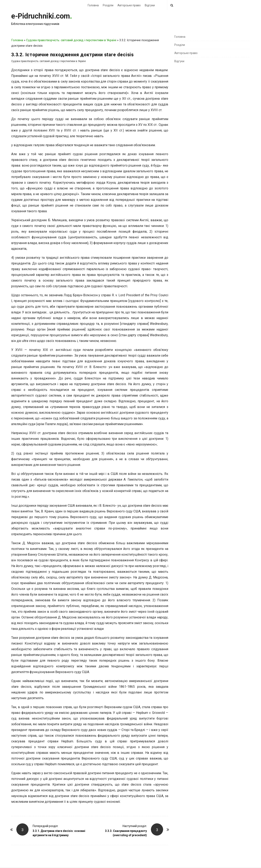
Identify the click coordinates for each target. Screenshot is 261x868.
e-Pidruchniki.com (41, 16)
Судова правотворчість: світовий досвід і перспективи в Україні (71, 40)
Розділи (108, 5)
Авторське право (129, 5)
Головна (93, 5)
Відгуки (150, 5)
